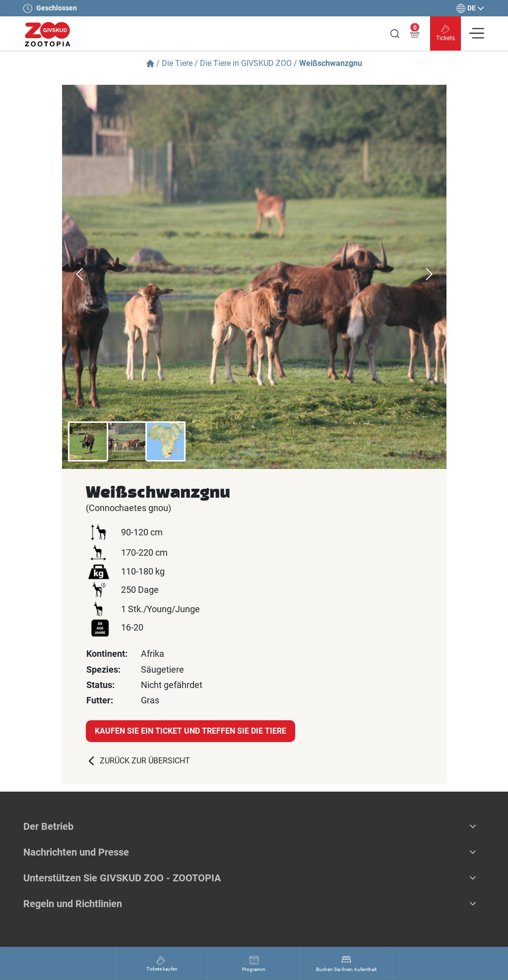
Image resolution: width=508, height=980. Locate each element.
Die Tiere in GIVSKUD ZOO (246, 63)
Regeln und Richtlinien (73, 904)
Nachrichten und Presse (76, 852)
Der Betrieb (48, 826)
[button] (473, 826)
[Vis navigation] (477, 33)
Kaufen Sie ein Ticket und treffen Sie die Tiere (190, 731)
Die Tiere (177, 63)
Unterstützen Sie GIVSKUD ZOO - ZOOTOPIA (122, 878)
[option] (254, 277)
